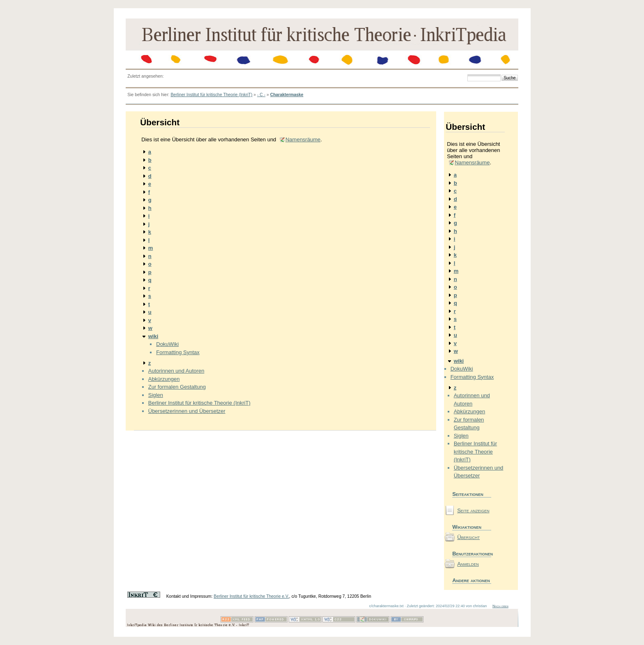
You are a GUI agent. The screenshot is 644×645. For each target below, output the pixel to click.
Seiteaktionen (468, 494)
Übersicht (468, 537)
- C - (261, 95)
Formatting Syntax (178, 352)
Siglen (156, 395)
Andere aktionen (471, 580)
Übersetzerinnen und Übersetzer (187, 411)
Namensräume (303, 139)
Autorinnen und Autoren (176, 371)
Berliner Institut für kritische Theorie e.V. (251, 596)
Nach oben (500, 606)
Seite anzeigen (473, 510)
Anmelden (468, 564)
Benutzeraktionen (472, 554)
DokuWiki (167, 344)
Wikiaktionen (467, 527)
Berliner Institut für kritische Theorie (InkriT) (211, 95)
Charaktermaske (287, 95)
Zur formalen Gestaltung (177, 387)
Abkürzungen (164, 379)
